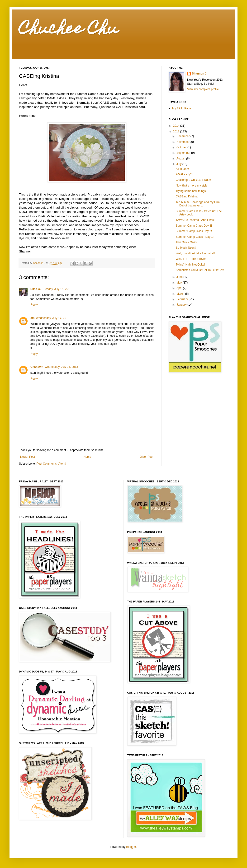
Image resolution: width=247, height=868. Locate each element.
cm (32, 318)
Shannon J (199, 74)
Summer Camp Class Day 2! (194, 231)
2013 (177, 131)
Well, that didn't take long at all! (195, 253)
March (181, 294)
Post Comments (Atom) (51, 464)
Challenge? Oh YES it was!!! (194, 180)
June (180, 277)
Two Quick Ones (186, 242)
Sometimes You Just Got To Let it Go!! (200, 270)
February (183, 299)
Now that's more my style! (192, 186)
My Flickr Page (182, 108)
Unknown (37, 367)
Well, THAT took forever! (191, 259)
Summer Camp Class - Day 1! (195, 237)
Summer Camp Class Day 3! (194, 226)
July (179, 164)
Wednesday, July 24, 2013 (61, 367)
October (182, 147)
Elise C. (36, 289)
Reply (34, 305)
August (181, 159)
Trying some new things (191, 191)
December (183, 136)
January (182, 305)
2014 (177, 126)
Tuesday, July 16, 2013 (57, 289)
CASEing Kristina (187, 196)
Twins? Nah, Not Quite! (190, 265)
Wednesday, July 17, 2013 (52, 318)
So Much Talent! (186, 248)
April (180, 288)
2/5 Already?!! (184, 174)
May (180, 283)
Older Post (146, 457)
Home (87, 457)
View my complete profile (203, 89)
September (184, 153)
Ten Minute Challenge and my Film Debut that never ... (198, 204)
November (183, 142)
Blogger (131, 847)
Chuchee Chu (69, 30)
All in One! (182, 169)
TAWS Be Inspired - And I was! (195, 220)
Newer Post (28, 457)
